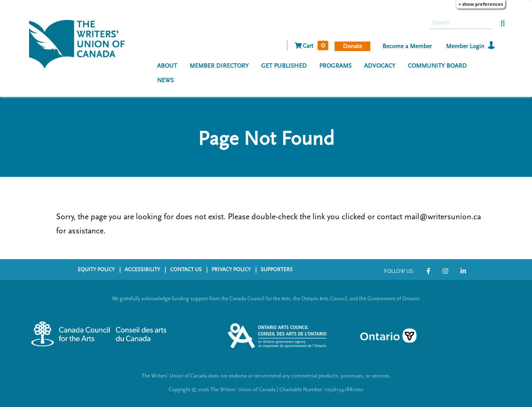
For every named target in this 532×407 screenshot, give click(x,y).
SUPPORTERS (277, 270)
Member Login (465, 46)
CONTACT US (186, 270)
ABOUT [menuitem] (167, 66)
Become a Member (407, 46)
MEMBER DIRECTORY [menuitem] (219, 66)
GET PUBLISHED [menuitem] (284, 66)
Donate (352, 46)
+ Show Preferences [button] (481, 4)
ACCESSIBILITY (142, 270)
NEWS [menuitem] (165, 80)
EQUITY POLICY (96, 270)
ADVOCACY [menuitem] (380, 66)
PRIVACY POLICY (231, 270)
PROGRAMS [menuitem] (335, 66)
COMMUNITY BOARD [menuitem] (437, 66)
